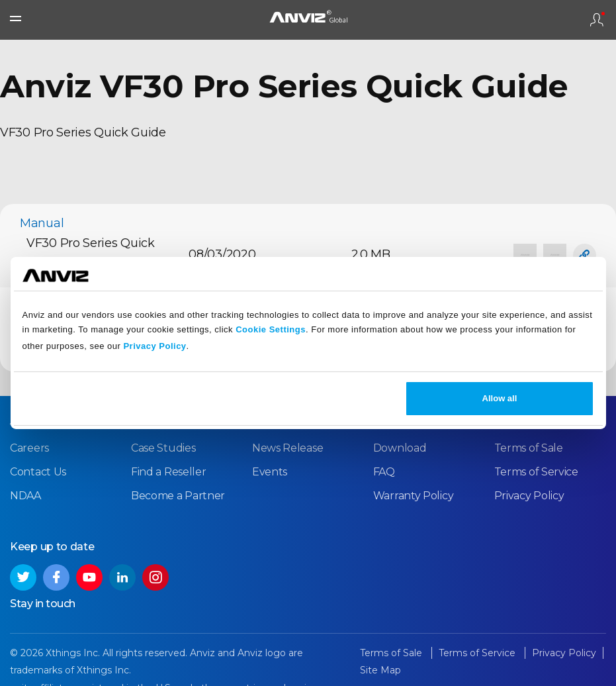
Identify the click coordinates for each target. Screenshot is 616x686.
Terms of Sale (529, 448)
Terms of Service (536, 472)
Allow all (500, 398)
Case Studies (163, 448)
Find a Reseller (169, 472)
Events (270, 472)
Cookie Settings (271, 329)
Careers (29, 448)
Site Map (380, 670)
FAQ (384, 472)
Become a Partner (178, 496)
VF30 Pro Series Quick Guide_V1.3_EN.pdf (91, 254)
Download (400, 448)
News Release (287, 448)
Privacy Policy (154, 346)
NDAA (25, 496)
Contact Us (38, 472)
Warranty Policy (414, 496)
